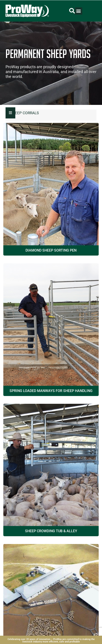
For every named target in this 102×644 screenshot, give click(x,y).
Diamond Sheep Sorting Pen (51, 250)
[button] (72, 11)
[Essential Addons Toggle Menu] (10, 113)
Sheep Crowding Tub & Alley (51, 531)
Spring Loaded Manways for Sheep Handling (51, 391)
